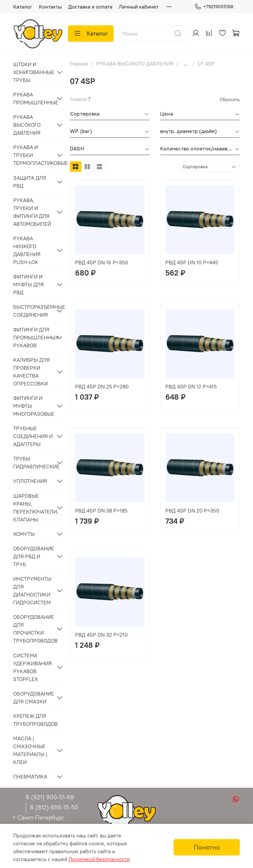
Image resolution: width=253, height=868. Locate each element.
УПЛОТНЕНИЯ (30, 481)
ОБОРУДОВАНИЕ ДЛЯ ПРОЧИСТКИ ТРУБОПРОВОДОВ (33, 629)
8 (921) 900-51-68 (50, 797)
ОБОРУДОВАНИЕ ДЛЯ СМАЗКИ (33, 697)
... (185, 64)
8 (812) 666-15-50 (54, 807)
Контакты (50, 7)
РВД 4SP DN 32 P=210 (101, 635)
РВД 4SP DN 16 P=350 (102, 262)
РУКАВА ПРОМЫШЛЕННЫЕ (33, 98)
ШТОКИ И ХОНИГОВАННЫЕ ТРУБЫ (33, 72)
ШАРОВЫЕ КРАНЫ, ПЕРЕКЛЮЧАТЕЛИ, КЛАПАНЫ (33, 508)
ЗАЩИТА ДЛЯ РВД (30, 182)
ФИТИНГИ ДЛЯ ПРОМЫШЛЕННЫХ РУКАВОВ (33, 337)
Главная (79, 64)
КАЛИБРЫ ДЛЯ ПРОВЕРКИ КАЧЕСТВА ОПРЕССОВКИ (31, 372)
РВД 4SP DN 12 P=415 (191, 386)
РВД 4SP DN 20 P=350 (192, 511)
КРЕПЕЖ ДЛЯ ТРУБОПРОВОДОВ (35, 720)
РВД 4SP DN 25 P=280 (102, 386)
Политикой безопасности (99, 859)
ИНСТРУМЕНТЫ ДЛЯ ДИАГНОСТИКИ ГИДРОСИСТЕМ (32, 591)
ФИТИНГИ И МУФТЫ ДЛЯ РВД (28, 284)
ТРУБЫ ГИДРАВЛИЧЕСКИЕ (33, 462)
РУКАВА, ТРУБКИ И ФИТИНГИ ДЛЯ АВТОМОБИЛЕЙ (32, 212)
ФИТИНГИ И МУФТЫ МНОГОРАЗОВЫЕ (33, 406)
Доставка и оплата (90, 7)
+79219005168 (214, 7)
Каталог (23, 7)
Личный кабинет (139, 7)
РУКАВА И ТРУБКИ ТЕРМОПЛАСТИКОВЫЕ (33, 155)
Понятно (207, 847)
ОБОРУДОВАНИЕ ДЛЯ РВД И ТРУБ (33, 556)
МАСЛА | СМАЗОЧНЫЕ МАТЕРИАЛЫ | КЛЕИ (30, 750)
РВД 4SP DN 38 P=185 (101, 511)
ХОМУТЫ (24, 534)
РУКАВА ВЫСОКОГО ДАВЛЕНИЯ (135, 64)
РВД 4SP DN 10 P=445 (192, 262)
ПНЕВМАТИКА (30, 776)
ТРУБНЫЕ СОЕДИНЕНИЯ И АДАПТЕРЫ (33, 436)
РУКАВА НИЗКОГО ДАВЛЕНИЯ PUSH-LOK (27, 250)
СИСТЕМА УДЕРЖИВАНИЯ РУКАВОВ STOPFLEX (32, 667)
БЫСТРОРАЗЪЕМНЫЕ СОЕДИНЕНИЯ (33, 311)
